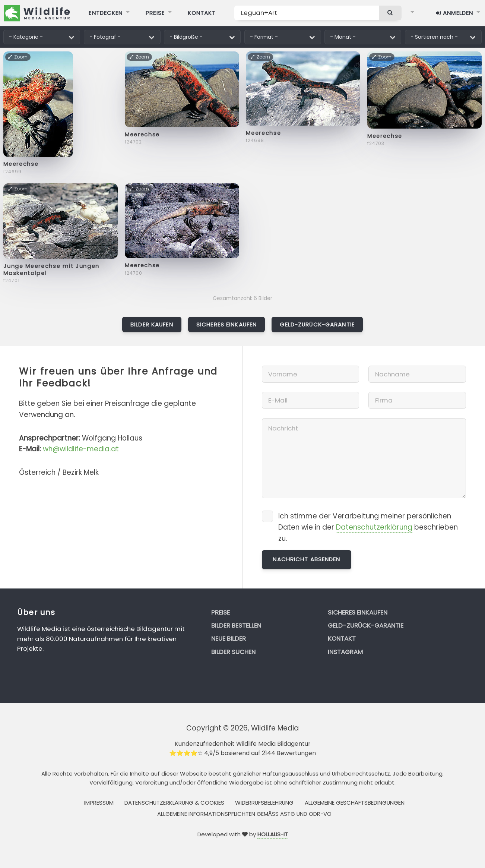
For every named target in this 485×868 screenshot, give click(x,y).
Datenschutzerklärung (374, 527)
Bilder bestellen (236, 625)
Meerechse (21, 164)
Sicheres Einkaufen (226, 324)
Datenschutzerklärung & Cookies (174, 803)
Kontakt (342, 638)
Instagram (345, 652)
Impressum (99, 803)
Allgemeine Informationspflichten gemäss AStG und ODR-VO (244, 814)
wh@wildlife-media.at (81, 449)
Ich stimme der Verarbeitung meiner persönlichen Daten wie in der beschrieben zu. (368, 527)
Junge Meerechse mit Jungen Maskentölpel (51, 270)
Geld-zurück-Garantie (317, 324)
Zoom (18, 57)
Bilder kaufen (152, 324)
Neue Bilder (229, 638)
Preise (221, 612)
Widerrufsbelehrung (264, 803)
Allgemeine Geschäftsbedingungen (355, 803)
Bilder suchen (233, 652)
